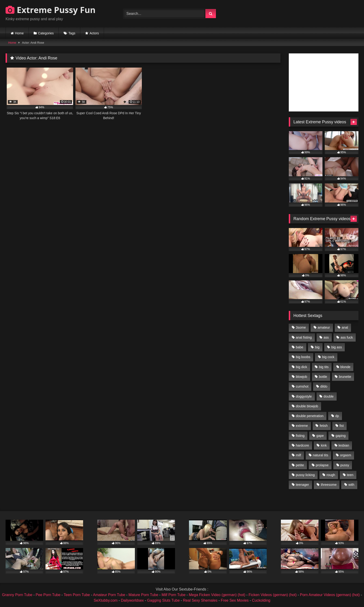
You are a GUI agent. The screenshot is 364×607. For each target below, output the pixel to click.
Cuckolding (261, 600)
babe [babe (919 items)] (299, 347)
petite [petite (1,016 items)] (300, 465)
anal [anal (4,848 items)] (345, 327)
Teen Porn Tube (77, 595)
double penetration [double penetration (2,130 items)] (310, 416)
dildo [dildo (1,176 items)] (324, 386)
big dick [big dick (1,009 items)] (301, 367)
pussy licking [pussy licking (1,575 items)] (305, 475)
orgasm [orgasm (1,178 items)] (346, 455)
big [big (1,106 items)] (317, 347)
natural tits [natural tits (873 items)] (320, 455)
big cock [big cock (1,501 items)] (328, 357)
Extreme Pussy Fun (51, 10)
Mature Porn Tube (143, 595)
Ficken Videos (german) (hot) (273, 595)
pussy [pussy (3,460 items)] (345, 465)
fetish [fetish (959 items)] (324, 426)
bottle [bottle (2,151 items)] (323, 377)
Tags (72, 33)
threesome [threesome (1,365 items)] (329, 485)
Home (19, 33)
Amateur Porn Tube (109, 595)
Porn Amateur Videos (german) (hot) (330, 595)
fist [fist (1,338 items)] (341, 426)
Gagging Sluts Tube (164, 600)
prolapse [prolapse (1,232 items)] (322, 465)
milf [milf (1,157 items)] (298, 455)
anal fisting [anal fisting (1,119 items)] (304, 337)
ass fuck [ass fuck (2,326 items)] (347, 337)
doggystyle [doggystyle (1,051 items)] (304, 396)
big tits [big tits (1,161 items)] (324, 367)
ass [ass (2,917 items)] (326, 337)
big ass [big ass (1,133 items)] (337, 347)
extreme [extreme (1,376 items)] (302, 426)
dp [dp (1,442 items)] (337, 416)
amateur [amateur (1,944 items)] (324, 327)
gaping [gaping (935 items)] (341, 436)
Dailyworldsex (132, 600)
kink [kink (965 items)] (324, 445)
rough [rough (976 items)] (331, 475)
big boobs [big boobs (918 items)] (303, 357)
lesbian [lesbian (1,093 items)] (344, 445)
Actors (94, 33)
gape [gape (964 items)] (320, 436)
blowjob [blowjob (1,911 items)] (301, 377)
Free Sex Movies (235, 600)
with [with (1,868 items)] (351, 485)
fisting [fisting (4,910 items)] (300, 436)
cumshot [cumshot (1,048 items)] (302, 386)
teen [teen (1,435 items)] (350, 475)
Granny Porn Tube (17, 595)
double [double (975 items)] (329, 396)
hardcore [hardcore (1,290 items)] (302, 445)
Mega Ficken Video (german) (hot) (217, 595)
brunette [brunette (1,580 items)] (345, 377)
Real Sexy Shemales (200, 600)
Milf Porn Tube (174, 595)
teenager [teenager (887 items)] (302, 485)
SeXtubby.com (106, 600)
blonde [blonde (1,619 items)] (345, 367)
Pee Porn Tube (48, 595)
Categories (46, 33)
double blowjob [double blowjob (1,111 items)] (307, 406)
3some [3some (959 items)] (301, 327)
